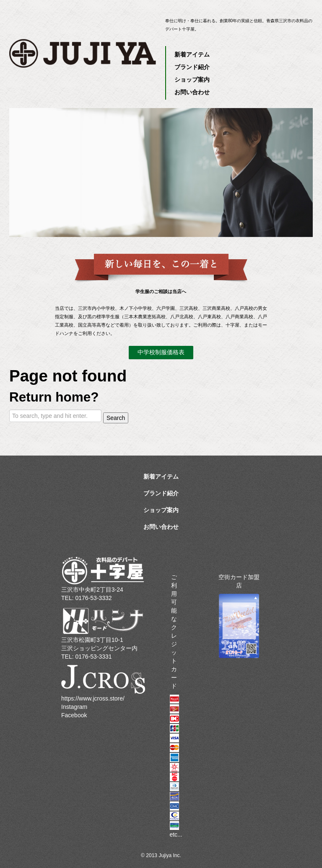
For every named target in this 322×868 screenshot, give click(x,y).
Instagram (74, 707)
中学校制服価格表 (161, 352)
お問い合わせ (192, 92)
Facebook (74, 715)
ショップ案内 (192, 80)
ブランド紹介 (192, 67)
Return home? (54, 397)
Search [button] (116, 418)
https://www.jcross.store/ (93, 698)
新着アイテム (192, 54)
